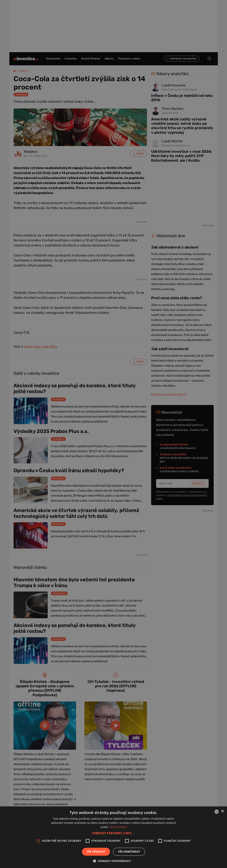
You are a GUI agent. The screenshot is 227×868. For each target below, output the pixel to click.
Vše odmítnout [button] (129, 852)
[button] (114, 833)
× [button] (222, 811)
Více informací (118, 827)
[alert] (113, 434)
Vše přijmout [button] (96, 852)
